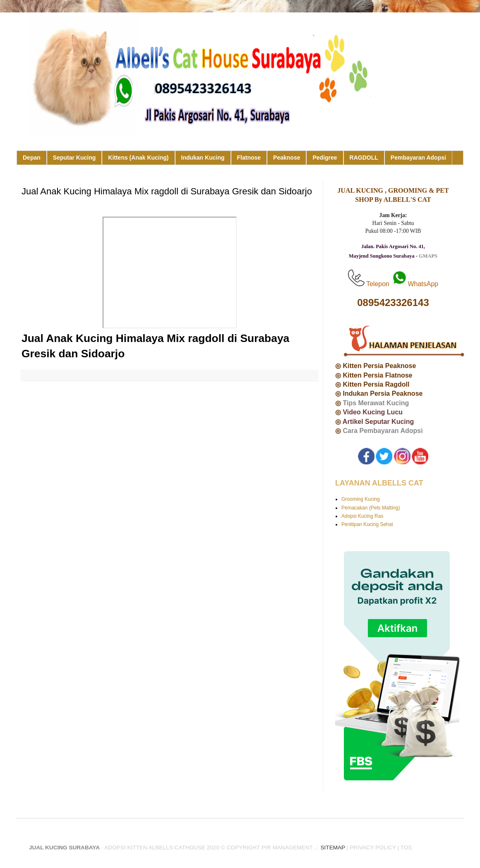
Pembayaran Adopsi (418, 158)
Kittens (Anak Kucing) (138, 158)
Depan (32, 158)
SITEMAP (333, 848)
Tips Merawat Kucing (376, 403)
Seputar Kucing (74, 158)
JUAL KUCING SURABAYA (64, 848)
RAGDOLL (364, 158)
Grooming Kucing (361, 499)
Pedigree (325, 158)
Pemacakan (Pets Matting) (371, 508)
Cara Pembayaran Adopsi (383, 431)
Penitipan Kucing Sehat (367, 524)
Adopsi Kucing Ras (362, 516)
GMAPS (428, 256)
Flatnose (249, 158)
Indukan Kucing (203, 158)
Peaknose (287, 158)
